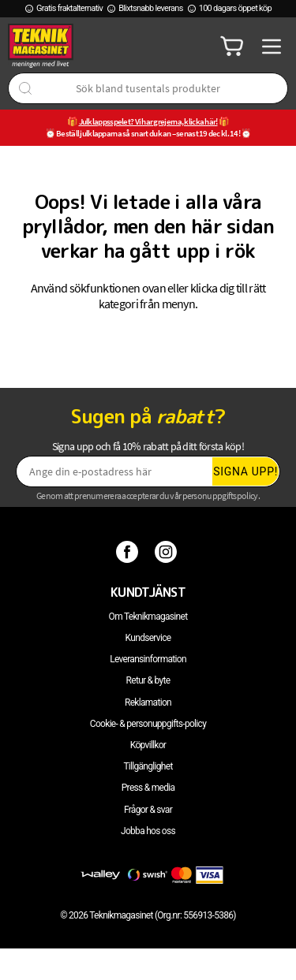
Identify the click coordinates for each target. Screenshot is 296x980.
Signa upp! (245, 471)
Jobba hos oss (148, 831)
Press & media (148, 788)
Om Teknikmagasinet (148, 617)
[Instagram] (168, 551)
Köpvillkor (148, 745)
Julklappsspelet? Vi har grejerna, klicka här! (148, 121)
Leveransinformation (148, 659)
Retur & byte (148, 680)
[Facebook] (129, 551)
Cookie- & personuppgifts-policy (148, 724)
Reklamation (148, 702)
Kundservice (148, 638)
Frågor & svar (148, 810)
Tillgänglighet (148, 766)
